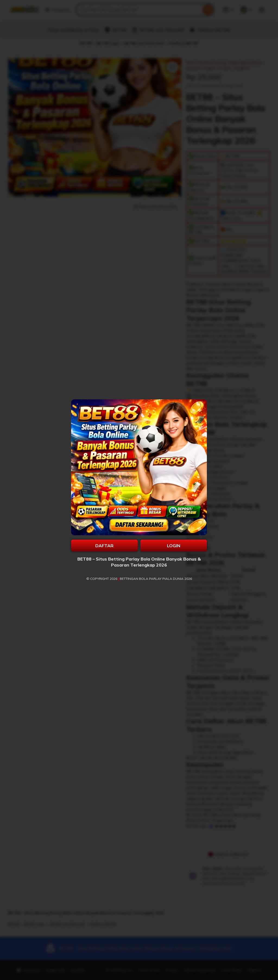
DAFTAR (104, 546)
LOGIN (174, 546)
